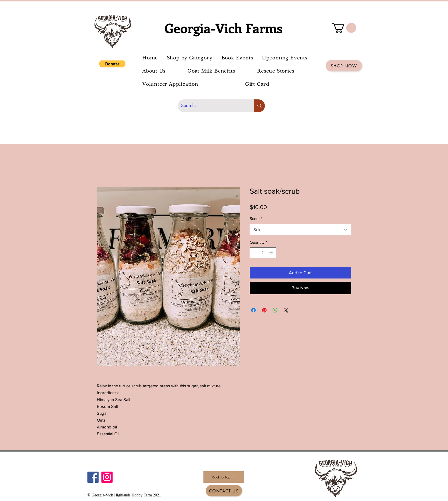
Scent (256, 219)
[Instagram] (107, 477)
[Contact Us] (224, 491)
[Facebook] (93, 477)
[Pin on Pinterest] (264, 310)
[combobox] (300, 230)
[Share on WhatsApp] (275, 310)
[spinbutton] (263, 253)
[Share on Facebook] (253, 310)
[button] (112, 64)
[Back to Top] (224, 477)
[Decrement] (254, 253)
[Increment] (272, 253)
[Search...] (212, 106)
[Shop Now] (344, 66)
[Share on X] (286, 310)
